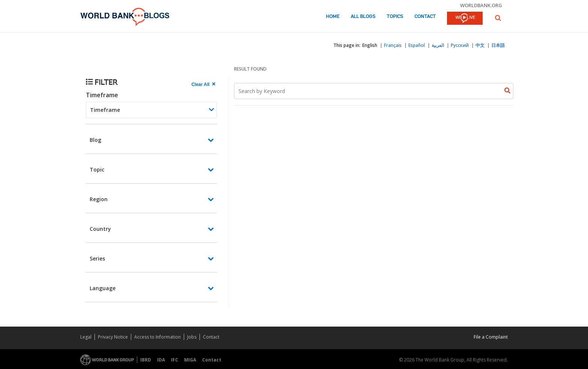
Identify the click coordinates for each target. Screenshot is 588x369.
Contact (425, 17)
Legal (86, 337)
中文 (480, 45)
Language (103, 288)
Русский (460, 45)
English (370, 45)
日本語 (498, 45)
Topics (395, 17)
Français (393, 45)
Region (99, 199)
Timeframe (102, 95)
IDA (161, 360)
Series (97, 258)
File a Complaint (491, 337)
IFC (175, 360)
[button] (498, 18)
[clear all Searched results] (204, 84)
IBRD (146, 360)
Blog (95, 140)
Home (333, 17)
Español (417, 45)
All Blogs (363, 17)
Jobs (192, 337)
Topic (97, 169)
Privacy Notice (113, 337)
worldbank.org (481, 5)
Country (100, 229)
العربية (438, 45)
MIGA (190, 360)
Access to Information (157, 337)
